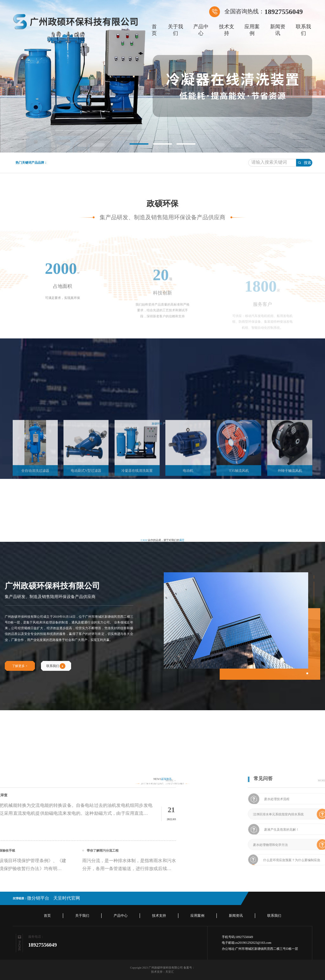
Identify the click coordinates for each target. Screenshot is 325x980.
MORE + (67, 780)
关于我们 (176, 30)
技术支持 (227, 30)
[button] (139, 144)
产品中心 (201, 30)
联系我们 (303, 30)
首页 (154, 30)
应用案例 (252, 30)
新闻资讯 (278, 30)
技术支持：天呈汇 (162, 972)
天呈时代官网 (67, 898)
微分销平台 (38, 898)
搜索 (304, 163)
